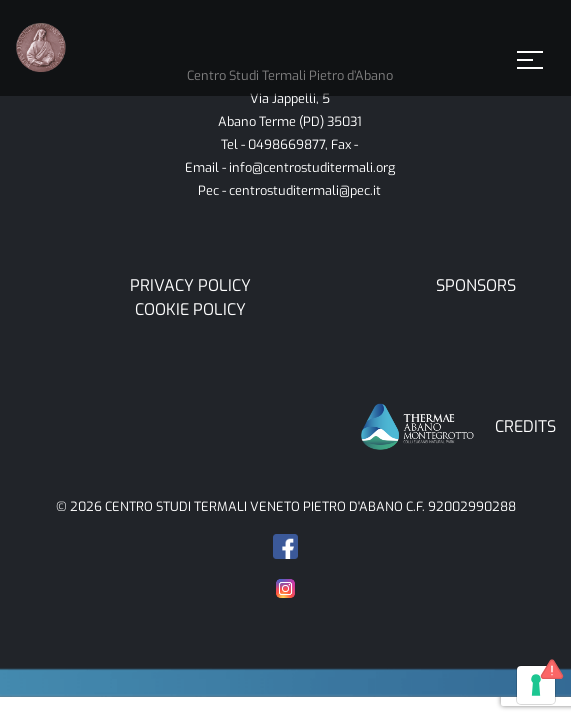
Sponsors (476, 285)
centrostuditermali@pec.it (305, 190)
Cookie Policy (190, 309)
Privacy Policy (190, 285)
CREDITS (525, 426)
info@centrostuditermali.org (312, 167)
